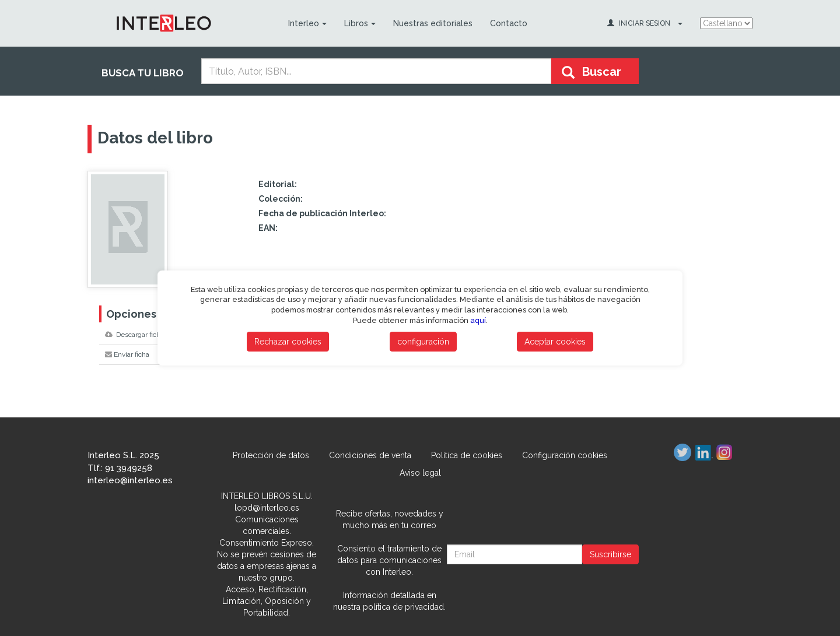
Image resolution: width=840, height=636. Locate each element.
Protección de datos (271, 455)
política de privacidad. (404, 607)
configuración (423, 342)
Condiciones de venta (370, 455)
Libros (360, 23)
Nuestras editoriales (433, 23)
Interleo (307, 23)
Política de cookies (467, 455)
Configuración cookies (565, 455)
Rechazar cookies (288, 342)
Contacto (509, 23)
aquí (478, 320)
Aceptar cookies (555, 342)
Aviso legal (420, 473)
